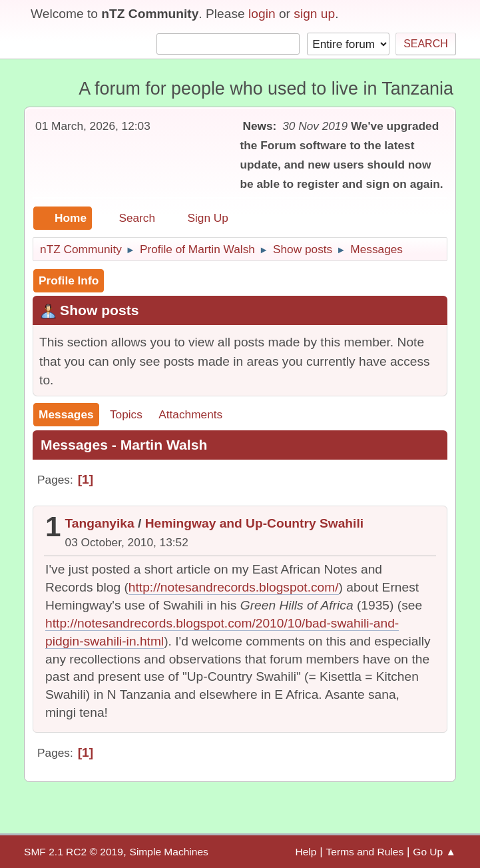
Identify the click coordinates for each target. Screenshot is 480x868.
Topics (126, 414)
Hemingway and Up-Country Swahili (254, 523)
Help (306, 852)
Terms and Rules (365, 852)
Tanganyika (100, 523)
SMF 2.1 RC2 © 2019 (74, 852)
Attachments (190, 414)
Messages (66, 414)
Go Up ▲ (434, 852)
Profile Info (69, 280)
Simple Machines (169, 852)
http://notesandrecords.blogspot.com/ (234, 587)
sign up (314, 14)
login (262, 14)
